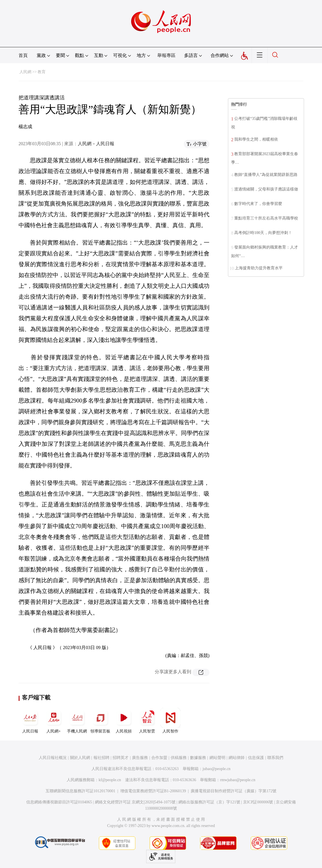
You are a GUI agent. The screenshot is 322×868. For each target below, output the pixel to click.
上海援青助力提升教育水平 (259, 268)
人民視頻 (124, 721)
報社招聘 (101, 758)
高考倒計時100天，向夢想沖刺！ (263, 233)
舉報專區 (166, 55)
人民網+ (54, 721)
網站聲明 (217, 758)
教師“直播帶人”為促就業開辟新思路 (266, 175)
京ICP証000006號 (258, 802)
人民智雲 (147, 721)
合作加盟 (159, 758)
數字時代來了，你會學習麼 (258, 204)
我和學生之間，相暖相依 (256, 139)
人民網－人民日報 (96, 144)
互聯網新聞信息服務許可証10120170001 (80, 791)
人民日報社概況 (53, 758)
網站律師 (237, 758)
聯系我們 (275, 758)
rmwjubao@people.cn (238, 780)
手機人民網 (77, 721)
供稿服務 (179, 758)
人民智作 (170, 721)
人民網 (25, 72)
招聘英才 (121, 758)
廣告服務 (140, 758)
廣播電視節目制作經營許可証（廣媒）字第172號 (234, 791)
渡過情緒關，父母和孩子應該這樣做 (266, 189)
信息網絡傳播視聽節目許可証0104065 (59, 802)
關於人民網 (80, 758)
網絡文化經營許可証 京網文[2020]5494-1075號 (135, 802)
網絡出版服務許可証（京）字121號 (209, 802)
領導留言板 (100, 721)
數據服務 (198, 758)
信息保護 (256, 758)
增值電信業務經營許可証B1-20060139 (153, 791)
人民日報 (30, 721)
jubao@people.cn (217, 769)
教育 (42, 72)
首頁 (23, 55)
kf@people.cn (110, 780)
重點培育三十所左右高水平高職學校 (266, 218)
